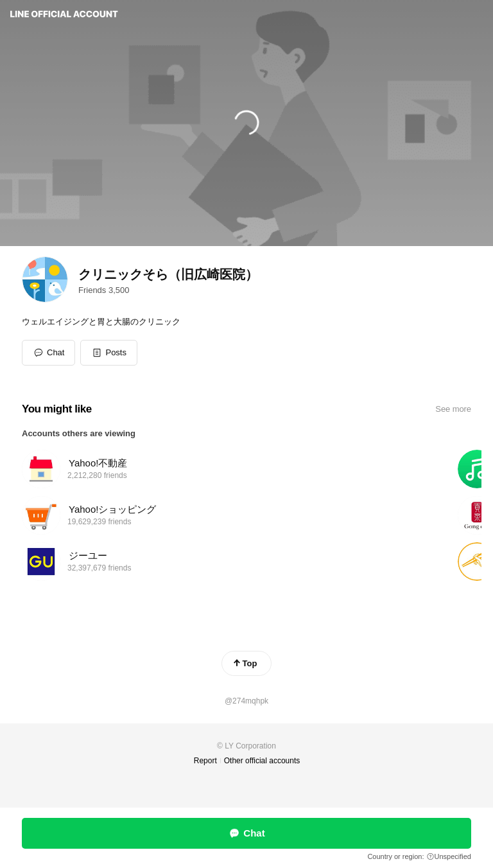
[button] (109, 353)
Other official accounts (262, 761)
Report (205, 761)
